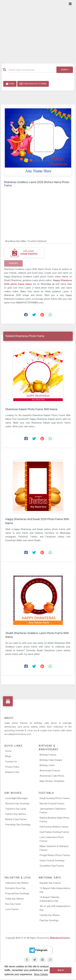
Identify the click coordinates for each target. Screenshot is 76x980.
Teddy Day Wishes (15, 899)
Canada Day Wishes (50, 915)
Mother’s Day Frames (16, 819)
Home (10, 84)
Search (65, 70)
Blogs (8, 756)
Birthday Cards (47, 765)
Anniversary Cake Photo (52, 776)
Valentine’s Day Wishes (17, 883)
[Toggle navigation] (70, 4)
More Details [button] (41, 974)
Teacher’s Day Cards (16, 809)
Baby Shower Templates (52, 781)
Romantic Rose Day (15, 888)
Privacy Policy (12, 767)
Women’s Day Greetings (17, 804)
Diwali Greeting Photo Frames (55, 798)
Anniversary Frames (50, 771)
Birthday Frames (48, 755)
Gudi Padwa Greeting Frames (54, 832)
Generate (13, 263)
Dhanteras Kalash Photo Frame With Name (31, 409)
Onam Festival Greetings (52, 860)
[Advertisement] (38, 30)
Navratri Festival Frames (52, 804)
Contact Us (11, 762)
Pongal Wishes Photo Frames (55, 855)
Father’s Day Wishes (16, 814)
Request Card (12, 772)
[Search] (31, 70)
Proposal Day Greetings (17, 893)
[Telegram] (38, 950)
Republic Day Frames (50, 883)
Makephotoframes (60, 938)
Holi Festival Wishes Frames (54, 827)
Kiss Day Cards (13, 904)
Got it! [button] (61, 970)
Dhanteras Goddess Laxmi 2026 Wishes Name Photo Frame (37, 184)
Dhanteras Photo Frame (33, 84)
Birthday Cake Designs (51, 760)
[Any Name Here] (38, 241)
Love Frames (12, 909)
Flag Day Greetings (49, 920)
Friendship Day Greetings (18, 825)
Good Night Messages (17, 798)
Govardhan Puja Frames (52, 866)
